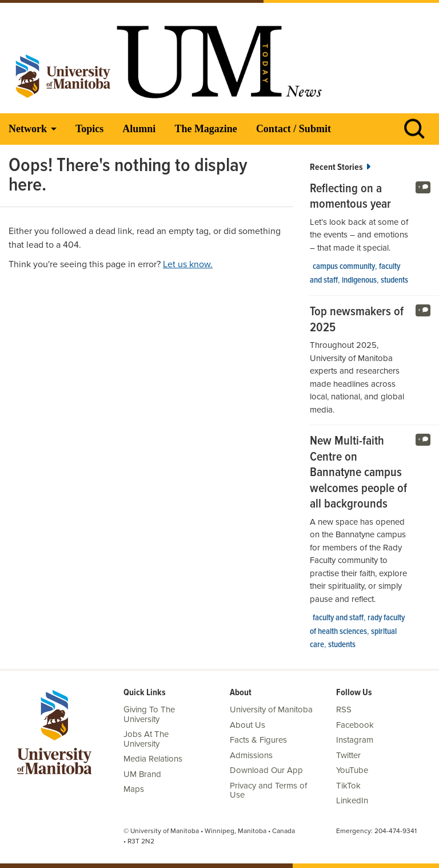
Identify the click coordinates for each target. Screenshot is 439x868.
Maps (134, 789)
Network (28, 129)
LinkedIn (352, 800)
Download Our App (266, 770)
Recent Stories (340, 167)
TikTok (348, 786)
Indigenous (359, 280)
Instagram (355, 740)
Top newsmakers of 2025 (357, 320)
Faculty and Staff (338, 618)
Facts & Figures (258, 740)
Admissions (251, 755)
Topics (89, 129)
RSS (344, 710)
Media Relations (153, 759)
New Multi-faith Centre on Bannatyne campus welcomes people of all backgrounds (358, 473)
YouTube (352, 770)
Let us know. (188, 264)
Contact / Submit (294, 129)
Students (394, 280)
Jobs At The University (146, 739)
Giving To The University (149, 714)
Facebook (355, 725)
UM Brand (142, 774)
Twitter (348, 755)
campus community (344, 267)
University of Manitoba (271, 710)
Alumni (139, 129)
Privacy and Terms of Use (268, 790)
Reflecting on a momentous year (350, 197)
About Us (248, 725)
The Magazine (206, 129)
